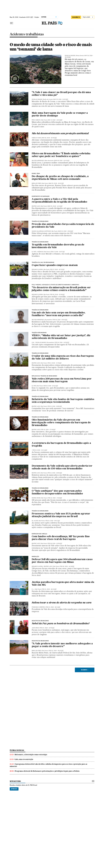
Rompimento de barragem (41, 196)
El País (34, 386)
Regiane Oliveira (37, 270)
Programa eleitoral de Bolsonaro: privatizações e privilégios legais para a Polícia (47, 771)
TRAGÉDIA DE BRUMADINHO (40, 242)
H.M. (33, 343)
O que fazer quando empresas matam (55, 265)
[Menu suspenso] (12, 23)
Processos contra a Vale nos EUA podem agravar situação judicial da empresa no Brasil (61, 515)
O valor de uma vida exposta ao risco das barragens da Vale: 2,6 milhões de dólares (63, 357)
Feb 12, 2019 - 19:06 (55, 473)
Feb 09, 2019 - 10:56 (55, 544)
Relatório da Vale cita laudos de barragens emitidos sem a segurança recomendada (63, 401)
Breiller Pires (36, 183)
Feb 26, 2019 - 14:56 (62, 343)
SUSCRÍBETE (76, 17)
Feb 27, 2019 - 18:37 (58, 252)
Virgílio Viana (36, 138)
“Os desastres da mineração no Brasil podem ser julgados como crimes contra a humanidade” (61, 289)
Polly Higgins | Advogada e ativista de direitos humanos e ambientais (55, 285)
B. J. (33, 589)
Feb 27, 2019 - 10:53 (57, 270)
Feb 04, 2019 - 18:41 (53, 607)
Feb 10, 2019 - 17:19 (55, 498)
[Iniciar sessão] (88, 17)
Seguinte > (85, 670)
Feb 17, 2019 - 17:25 (55, 363)
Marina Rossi (36, 498)
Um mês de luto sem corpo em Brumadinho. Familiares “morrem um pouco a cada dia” (59, 314)
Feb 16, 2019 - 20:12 (51, 386)
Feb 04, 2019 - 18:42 (49, 589)
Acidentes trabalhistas (27, 34)
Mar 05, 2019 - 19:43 (56, 183)
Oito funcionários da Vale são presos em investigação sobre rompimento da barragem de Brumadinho (61, 423)
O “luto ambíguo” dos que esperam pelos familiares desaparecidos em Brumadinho (57, 492)
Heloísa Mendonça (38, 161)
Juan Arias (35, 628)
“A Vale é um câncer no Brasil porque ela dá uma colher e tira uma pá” (61, 94)
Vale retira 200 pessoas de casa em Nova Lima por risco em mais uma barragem (62, 380)
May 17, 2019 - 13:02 (55, 120)
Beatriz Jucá (36, 206)
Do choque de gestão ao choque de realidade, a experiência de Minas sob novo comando (60, 178)
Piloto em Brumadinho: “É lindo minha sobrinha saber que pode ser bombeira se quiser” (61, 155)
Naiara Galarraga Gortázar (41, 231)
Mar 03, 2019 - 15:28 (66, 231)
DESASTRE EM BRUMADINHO (40, 621)
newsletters (15, 781)
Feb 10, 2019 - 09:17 (53, 521)
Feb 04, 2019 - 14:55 (47, 628)
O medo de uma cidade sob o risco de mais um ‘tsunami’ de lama (51, 47)
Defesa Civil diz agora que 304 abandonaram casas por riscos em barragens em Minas (62, 561)
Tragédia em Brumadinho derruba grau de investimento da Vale (58, 246)
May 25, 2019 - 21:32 (61, 99)
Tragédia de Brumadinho (40, 221)
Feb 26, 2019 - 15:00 (60, 320)
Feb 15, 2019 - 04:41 (40, 450)
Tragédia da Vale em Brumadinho (43, 262)
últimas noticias (17, 750)
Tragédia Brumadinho (39, 333)
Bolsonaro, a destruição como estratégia (31, 755)
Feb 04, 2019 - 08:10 (56, 651)
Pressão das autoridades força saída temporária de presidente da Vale (63, 226)
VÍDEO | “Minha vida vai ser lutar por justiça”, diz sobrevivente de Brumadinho (61, 337)
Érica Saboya (36, 120)
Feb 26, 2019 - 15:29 (57, 295)
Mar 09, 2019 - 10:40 (62, 161)
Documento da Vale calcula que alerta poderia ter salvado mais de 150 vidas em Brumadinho (62, 467)
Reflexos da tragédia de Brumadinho (44, 376)
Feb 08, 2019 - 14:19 (67, 566)
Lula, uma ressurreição (24, 759)
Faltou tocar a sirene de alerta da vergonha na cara (62, 603)
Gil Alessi (35, 521)
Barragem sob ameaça (39, 534)
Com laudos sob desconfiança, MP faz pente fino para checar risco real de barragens (61, 538)
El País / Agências (37, 252)
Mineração (35, 557)
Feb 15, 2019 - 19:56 (55, 406)
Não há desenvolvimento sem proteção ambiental (60, 134)
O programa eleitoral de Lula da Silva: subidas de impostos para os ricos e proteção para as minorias (49, 765)
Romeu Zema (36, 174)
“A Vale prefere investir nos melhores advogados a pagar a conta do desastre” (62, 645)
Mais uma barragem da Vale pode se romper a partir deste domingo (60, 114)
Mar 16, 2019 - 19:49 (49, 138)
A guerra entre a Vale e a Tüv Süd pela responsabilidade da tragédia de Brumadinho (60, 201)
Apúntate (14, 789)
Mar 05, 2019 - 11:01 (55, 206)
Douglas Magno (70, 56)
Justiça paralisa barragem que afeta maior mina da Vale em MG (63, 584)
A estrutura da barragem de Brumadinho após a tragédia (61, 445)
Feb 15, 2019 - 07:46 (48, 430)
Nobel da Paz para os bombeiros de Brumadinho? (61, 624)
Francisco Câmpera (38, 607)
